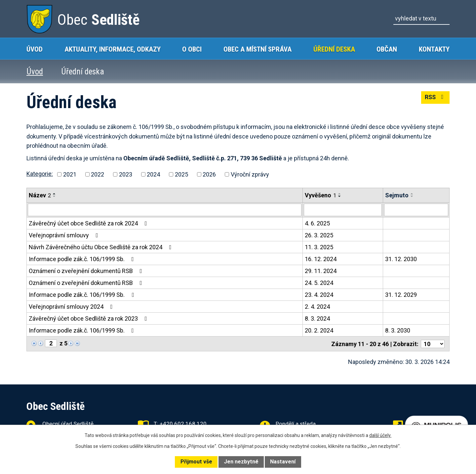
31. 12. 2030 (401, 259)
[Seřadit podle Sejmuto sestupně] (412, 196)
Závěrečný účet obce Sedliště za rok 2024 (89, 223)
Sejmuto (397, 195)
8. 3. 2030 (398, 330)
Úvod (35, 49)
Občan (387, 49)
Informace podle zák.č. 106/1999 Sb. (83, 259)
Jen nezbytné (241, 462)
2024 (153, 174)
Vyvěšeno (320, 195)
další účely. (380, 435)
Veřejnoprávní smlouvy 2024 (72, 307)
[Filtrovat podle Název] (165, 210)
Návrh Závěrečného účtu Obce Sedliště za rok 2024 (101, 247)
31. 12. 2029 (401, 295)
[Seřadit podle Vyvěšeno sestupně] (340, 196)
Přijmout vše (196, 462)
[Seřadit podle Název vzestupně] (55, 194)
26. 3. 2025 (319, 235)
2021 (70, 174)
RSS (435, 98)
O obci (192, 49)
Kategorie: (40, 174)
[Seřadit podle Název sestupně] (55, 196)
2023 (126, 174)
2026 (209, 174)
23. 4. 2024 (319, 295)
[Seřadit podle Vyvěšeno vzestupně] (340, 194)
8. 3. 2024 (317, 318)
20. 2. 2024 (319, 330)
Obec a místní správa (258, 49)
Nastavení (283, 462)
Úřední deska (334, 49)
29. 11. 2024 (321, 271)
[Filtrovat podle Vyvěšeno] (343, 210)
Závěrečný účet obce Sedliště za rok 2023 (89, 318)
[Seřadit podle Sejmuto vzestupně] (412, 194)
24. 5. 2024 (319, 283)
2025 (181, 174)
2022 (98, 174)
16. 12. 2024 (321, 259)
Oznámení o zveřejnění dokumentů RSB (87, 271)
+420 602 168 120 (183, 423)
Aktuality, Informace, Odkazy (113, 49)
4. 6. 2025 (317, 223)
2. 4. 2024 (317, 307)
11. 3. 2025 (319, 247)
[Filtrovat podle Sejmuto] (416, 210)
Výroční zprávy (250, 174)
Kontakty (434, 49)
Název (40, 195)
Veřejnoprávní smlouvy (65, 235)
